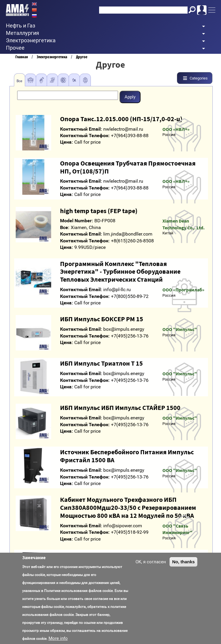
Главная (22, 57)
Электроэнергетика (52, 57)
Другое (82, 57)
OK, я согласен (151, 565)
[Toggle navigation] (212, 10)
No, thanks (183, 565)
